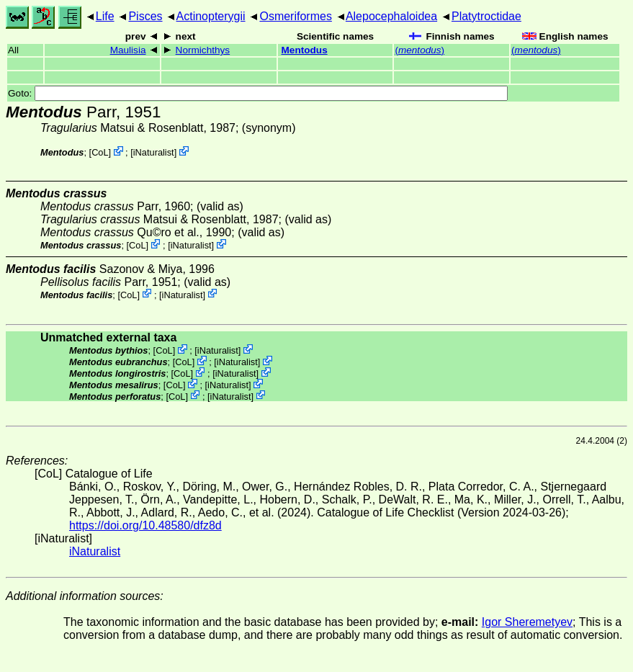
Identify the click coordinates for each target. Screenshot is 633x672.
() (419, 50)
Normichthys (203, 50)
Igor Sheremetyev (527, 622)
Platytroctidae (486, 16)
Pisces (145, 16)
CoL (100, 152)
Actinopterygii (211, 16)
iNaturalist (154, 152)
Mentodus (305, 50)
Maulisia (128, 50)
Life (105, 16)
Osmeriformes (295, 16)
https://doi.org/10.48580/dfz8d (145, 525)
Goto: (258, 93)
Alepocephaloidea (391, 16)
